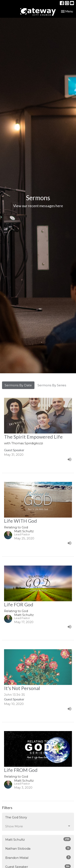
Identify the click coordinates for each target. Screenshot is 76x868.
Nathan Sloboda (38, 848)
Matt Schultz (38, 839)
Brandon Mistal (38, 857)
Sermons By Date (18, 385)
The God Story (16, 817)
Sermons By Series (52, 385)
